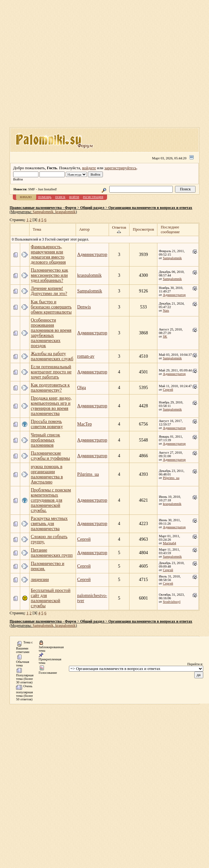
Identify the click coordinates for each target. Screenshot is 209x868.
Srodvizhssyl (172, 602)
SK (165, 336)
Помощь (45, 197)
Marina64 (169, 543)
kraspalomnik (65, 212)
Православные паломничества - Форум (43, 208)
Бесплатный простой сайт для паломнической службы (51, 598)
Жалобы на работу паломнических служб (52, 356)
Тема (37, 229)
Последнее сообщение (170, 230)
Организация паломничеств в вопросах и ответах (150, 208)
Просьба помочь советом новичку (47, 424)
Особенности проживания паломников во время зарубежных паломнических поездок (51, 333)
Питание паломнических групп (52, 553)
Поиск (60, 197)
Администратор (92, 255)
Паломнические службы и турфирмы (50, 456)
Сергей (168, 390)
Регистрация (93, 197)
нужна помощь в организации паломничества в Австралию (47, 474)
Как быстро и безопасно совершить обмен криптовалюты (51, 307)
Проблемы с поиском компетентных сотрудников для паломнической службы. (51, 500)
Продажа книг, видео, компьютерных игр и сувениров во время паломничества (51, 406)
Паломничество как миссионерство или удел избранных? (50, 275)
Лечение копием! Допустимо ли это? (49, 291)
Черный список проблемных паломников (45, 440)
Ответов (119, 230)
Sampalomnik (43, 212)
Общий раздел (92, 208)
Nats (166, 311)
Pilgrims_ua (88, 474)
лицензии (40, 580)
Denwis (84, 307)
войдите (89, 168)
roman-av (86, 356)
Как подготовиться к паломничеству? (50, 388)
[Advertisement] (100, 66)
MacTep (85, 424)
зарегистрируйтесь (120, 168)
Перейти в (195, 664)
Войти (74, 197)
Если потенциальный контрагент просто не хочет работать (51, 372)
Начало (26, 197)
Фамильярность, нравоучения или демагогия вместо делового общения (48, 255)
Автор (84, 229)
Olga (82, 388)
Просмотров (143, 229)
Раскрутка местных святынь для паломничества (49, 524)
